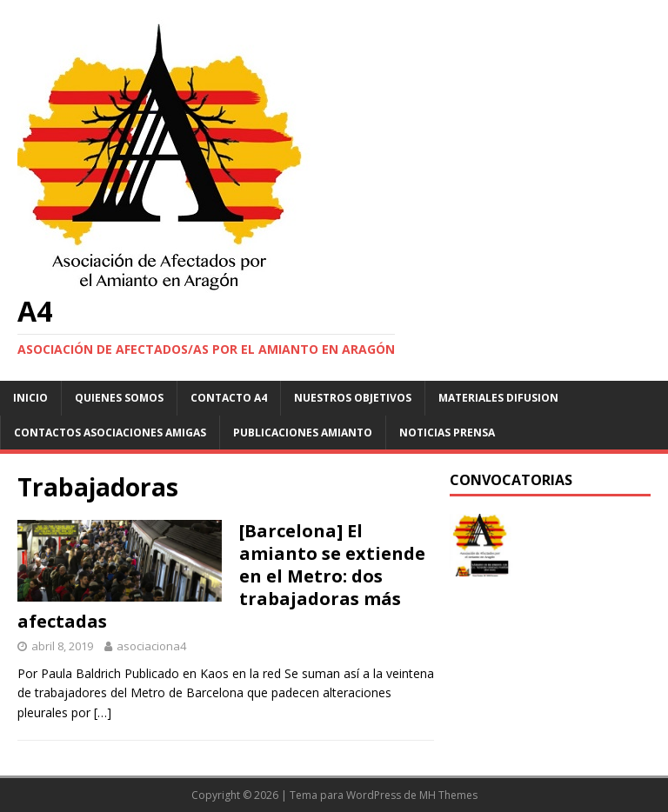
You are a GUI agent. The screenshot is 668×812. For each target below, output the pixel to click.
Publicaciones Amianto (303, 433)
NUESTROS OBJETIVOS (353, 398)
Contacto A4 (229, 398)
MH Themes (448, 795)
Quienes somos (119, 398)
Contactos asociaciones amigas (110, 433)
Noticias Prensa (447, 433)
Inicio (30, 398)
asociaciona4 (151, 646)
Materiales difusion (498, 398)
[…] (103, 712)
